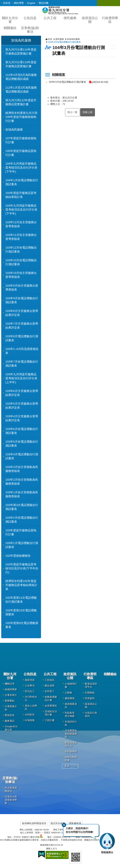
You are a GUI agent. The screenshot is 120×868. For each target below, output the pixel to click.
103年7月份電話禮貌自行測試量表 (22, 364)
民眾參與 (90, 698)
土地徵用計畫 (71, 685)
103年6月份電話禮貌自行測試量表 (22, 431)
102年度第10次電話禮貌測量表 (21, 612)
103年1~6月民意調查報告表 (22, 351)
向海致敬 (30, 720)
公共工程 (50, 18)
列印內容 (114, 47)
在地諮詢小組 (71, 723)
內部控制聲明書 (71, 759)
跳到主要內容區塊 (2, 2)
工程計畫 (50, 720)
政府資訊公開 (90, 20)
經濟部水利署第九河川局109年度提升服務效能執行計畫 (21, 117)
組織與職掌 (11, 689)
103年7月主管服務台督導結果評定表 (22, 326)
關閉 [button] (102, 3)
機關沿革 (10, 684)
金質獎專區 (51, 706)
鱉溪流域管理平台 (71, 744)
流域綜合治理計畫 (51, 713)
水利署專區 (71, 751)
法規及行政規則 (91, 714)
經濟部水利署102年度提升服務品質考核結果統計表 (21, 585)
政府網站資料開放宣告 (34, 823)
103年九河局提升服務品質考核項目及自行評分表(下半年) (21, 210)
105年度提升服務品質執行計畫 (21, 153)
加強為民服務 (21, 40)
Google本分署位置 (11, 728)
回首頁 (7, 3)
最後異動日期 (47, 845)
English (31, 3)
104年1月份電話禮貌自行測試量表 (22, 182)
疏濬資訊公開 (91, 706)
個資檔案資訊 (71, 706)
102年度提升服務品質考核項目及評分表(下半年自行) (22, 568)
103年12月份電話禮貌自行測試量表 (21, 250)
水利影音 (30, 715)
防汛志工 (30, 691)
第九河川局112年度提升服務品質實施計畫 (21, 102)
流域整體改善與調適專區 (71, 734)
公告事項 (30, 686)
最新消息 (30, 680)
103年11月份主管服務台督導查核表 (21, 237)
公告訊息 (30, 18)
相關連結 (10, 28)
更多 (67, 766)
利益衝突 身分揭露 (70, 714)
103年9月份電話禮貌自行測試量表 (22, 300)
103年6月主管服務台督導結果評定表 (22, 393)
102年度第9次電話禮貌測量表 (22, 625)
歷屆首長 (10, 715)
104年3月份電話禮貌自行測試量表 (64, 42)
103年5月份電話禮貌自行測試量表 (22, 444)
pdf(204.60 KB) (100, 82)
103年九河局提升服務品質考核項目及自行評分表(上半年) (21, 378)
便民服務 (70, 18)
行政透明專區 (110, 20)
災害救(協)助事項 (30, 30)
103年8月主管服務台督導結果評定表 (22, 313)
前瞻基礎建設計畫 (51, 699)
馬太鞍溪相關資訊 (11, 789)
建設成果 (50, 686)
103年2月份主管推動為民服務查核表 (22, 482)
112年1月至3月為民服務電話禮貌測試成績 (21, 90)
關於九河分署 (10, 20)
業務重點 (10, 701)
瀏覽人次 (50, 849)
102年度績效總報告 (18, 556)
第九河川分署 (60, 10)
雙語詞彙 (44, 3)
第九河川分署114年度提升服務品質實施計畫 (21, 52)
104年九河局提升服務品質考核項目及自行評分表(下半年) (21, 168)
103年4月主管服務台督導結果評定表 (22, 418)
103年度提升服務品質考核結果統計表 (21, 195)
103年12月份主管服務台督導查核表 (21, 224)
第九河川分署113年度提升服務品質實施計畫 (21, 64)
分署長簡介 (11, 695)
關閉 (64, 825)
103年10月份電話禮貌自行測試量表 (21, 262)
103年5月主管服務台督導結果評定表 (22, 406)
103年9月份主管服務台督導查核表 (22, 288)
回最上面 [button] (88, 112)
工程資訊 (50, 680)
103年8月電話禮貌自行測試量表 (22, 338)
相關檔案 (58, 75)
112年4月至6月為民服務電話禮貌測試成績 (21, 77)
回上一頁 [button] (72, 112)
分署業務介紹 (11, 708)
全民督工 (50, 691)
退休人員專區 (31, 707)
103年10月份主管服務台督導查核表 (21, 275)
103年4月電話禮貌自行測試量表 (22, 456)
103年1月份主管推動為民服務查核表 (22, 494)
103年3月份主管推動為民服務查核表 (22, 469)
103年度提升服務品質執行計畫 (21, 532)
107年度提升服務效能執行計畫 (21, 140)
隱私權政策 (75, 823)
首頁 (50, 39)
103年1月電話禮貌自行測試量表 (22, 545)
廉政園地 (70, 698)
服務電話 (10, 721)
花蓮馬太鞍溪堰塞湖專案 (11, 800)
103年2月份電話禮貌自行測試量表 (22, 520)
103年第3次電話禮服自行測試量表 (22, 507)
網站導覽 (19, 3)
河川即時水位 (31, 699)
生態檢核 (90, 693)
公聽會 (68, 693)
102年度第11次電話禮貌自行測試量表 (21, 600)
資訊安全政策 (58, 823)
